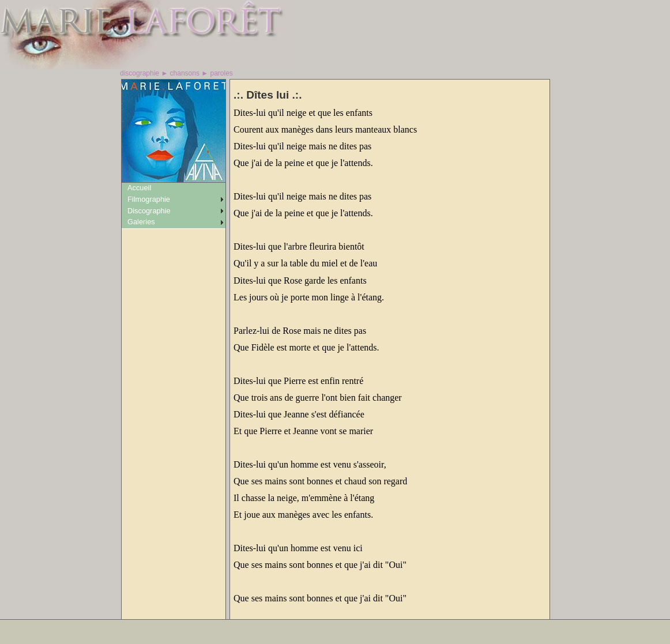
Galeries (141, 222)
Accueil (139, 188)
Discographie (149, 211)
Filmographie (149, 199)
